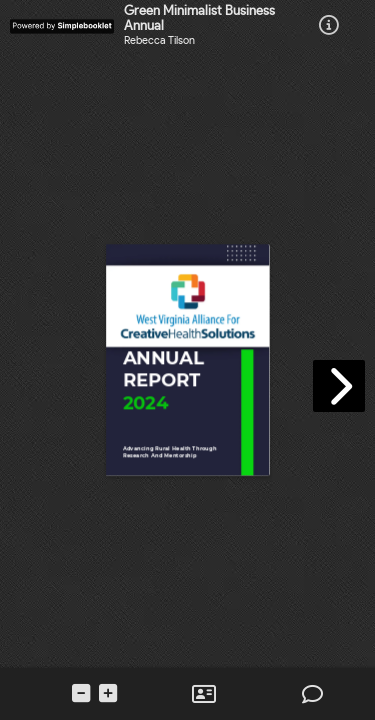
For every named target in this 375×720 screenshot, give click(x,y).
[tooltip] (329, 26)
